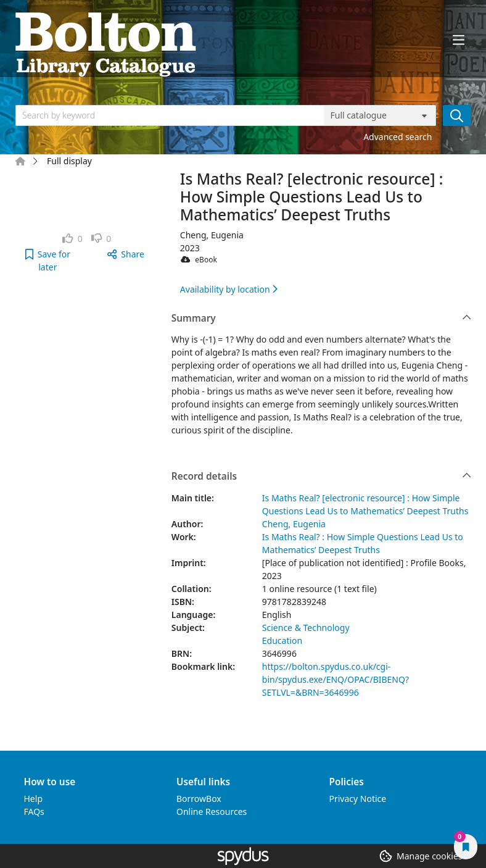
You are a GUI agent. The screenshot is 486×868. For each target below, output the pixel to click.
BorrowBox (199, 799)
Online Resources (212, 812)
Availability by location (229, 289)
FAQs (34, 812)
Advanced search (397, 137)
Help (34, 799)
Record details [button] (321, 477)
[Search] (457, 115)
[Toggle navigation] (458, 40)
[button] (48, 261)
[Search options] (380, 115)
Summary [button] (321, 319)
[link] (72, 239)
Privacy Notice (358, 799)
